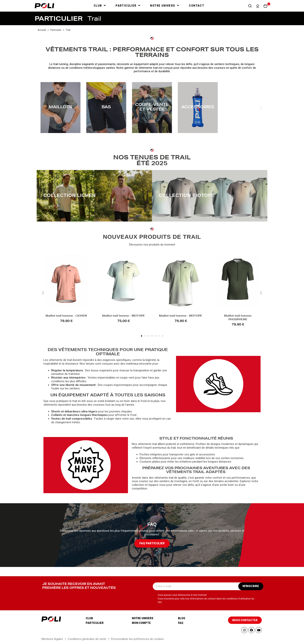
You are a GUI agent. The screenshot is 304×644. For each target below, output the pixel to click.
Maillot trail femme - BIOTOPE (123, 316)
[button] (250, 6)
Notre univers (143, 618)
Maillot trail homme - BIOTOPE (181, 316)
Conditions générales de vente (87, 639)
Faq (181, 623)
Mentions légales (52, 639)
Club (89, 618)
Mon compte (141, 623)
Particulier (95, 623)
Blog (182, 618)
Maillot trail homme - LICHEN (66, 316)
